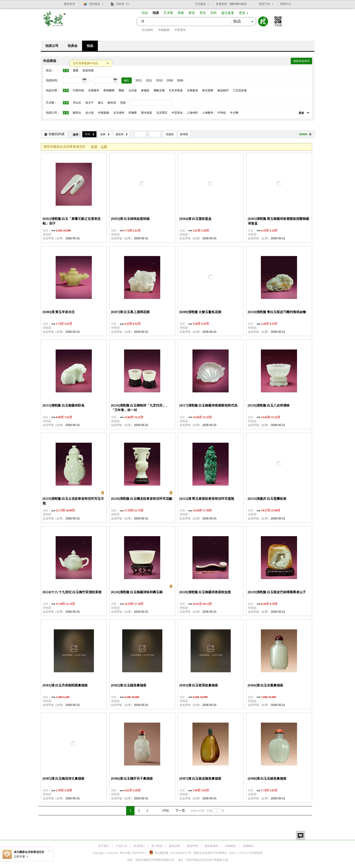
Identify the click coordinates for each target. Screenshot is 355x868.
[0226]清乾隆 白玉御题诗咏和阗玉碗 (137, 592)
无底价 (170, 134)
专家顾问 (230, 846)
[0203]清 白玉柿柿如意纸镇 (130, 219)
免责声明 (192, 846)
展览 (192, 13)
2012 (139, 80)
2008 (180, 80)
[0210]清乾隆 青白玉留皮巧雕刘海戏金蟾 (277, 312)
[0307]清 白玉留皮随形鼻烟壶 (200, 779)
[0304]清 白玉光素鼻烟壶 (266, 685)
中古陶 (234, 113)
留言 (301, 835)
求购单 (124, 4)
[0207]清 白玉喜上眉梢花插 (130, 312)
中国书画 (78, 90)
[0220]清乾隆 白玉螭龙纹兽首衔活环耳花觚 (142, 499)
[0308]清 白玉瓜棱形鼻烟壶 (267, 779)
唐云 (101, 103)
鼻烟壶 (145, 90)
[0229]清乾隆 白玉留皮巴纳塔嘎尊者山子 (277, 592)
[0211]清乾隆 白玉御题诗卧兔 (64, 405)
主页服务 (200, 4)
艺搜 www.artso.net (55, 22)
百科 (214, 13)
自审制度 (257, 853)
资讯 (203, 13)
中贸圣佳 (180, 30)
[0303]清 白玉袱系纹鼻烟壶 (199, 685)
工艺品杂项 (240, 90)
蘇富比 (77, 113)
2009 (170, 80)
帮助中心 (286, 4)
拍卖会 (73, 46)
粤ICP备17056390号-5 (133, 853)
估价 (103, 134)
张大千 (90, 103)
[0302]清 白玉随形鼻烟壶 (129, 685)
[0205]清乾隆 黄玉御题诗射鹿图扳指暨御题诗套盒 (279, 221)
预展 (76, 70)
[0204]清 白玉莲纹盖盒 (196, 219)
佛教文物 (159, 90)
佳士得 (90, 113)
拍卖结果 (88, 70)
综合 (145, 13)
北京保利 (147, 30)
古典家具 (192, 90)
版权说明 (175, 846)
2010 (159, 80)
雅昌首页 (70, 4)
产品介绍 (122, 846)
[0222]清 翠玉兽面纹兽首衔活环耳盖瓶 (207, 499)
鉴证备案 (228, 13)
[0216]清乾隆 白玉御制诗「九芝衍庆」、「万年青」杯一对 (140, 408)
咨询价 (184, 134)
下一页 (180, 811)
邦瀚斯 (133, 113)
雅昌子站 (265, 4)
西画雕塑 (109, 90)
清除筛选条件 (301, 61)
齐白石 (77, 103)
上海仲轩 (192, 113)
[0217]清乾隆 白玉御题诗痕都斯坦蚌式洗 (209, 405)
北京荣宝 (162, 113)
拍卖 (156, 13)
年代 (88, 134)
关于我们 (104, 846)
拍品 (90, 46)
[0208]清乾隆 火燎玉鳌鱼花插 (200, 312)
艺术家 (168, 13)
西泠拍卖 (147, 113)
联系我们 (139, 846)
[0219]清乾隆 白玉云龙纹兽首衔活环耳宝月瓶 (73, 501)
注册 (104, 147)
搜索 (263, 21)
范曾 (123, 103)
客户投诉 (157, 846)
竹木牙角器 (176, 90)
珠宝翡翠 (208, 90)
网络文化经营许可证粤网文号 (223, 853)
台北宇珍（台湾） (54, 238)
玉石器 (133, 90)
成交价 (120, 134)
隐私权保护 (211, 846)
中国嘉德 (164, 30)
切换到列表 (57, 134)
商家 (181, 13)
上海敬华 (208, 113)
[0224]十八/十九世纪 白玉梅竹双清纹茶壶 (72, 592)
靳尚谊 (112, 103)
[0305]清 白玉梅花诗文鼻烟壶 (64, 779)
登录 (94, 147)
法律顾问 (248, 846)
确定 (127, 80)
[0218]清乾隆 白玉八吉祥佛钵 (269, 405)
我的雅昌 (95, 4)
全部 (66, 70)
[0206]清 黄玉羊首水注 (59, 312)
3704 (165, 811)
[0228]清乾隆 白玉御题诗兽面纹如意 (205, 592)
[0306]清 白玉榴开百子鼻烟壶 (132, 779)
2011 (149, 80)
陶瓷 (122, 90)
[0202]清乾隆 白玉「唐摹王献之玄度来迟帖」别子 (72, 221)
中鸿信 (222, 113)
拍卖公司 (52, 46)
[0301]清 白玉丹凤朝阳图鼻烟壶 (65, 685)
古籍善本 (94, 90)
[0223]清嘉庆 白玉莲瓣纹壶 (267, 499)
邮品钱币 (223, 90)
